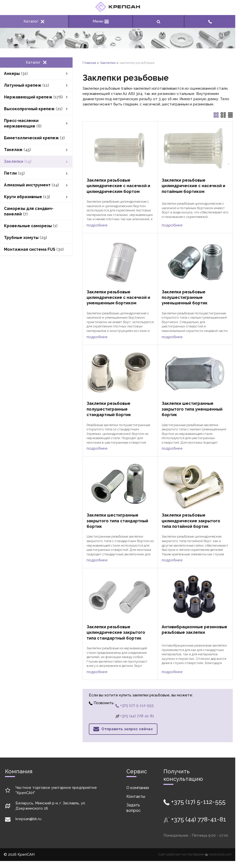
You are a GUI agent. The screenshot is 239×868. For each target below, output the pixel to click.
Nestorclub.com (220, 854)
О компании (138, 788)
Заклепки (108, 63)
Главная (89, 63)
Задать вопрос (134, 808)
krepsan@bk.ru (28, 819)
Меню (101, 21)
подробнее (97, 225)
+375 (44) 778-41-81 (135, 716)
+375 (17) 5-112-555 (135, 705)
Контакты (136, 796)
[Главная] (118, 11)
